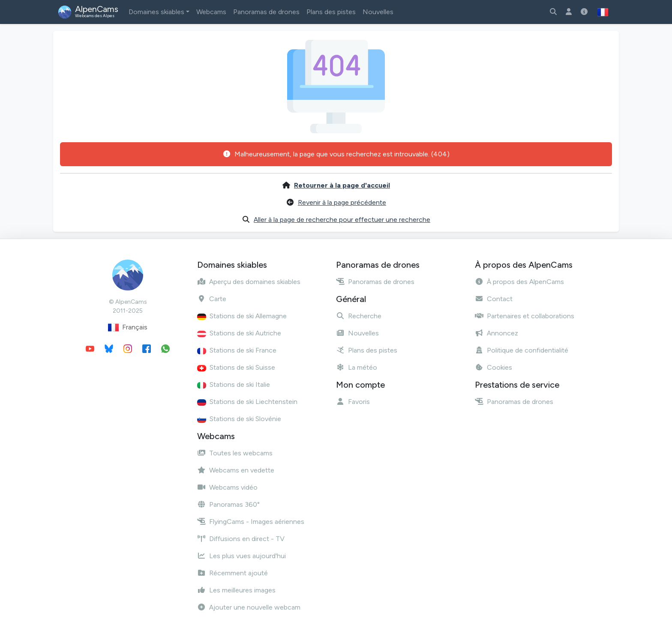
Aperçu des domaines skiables (249, 282)
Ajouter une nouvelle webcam (249, 607)
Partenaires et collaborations (525, 316)
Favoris (353, 402)
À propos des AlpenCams (519, 282)
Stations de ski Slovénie (239, 419)
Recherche (359, 316)
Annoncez (496, 333)
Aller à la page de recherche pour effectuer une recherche (342, 220)
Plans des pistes (331, 12)
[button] (603, 12)
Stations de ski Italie (234, 384)
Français (128, 327)
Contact (494, 299)
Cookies (493, 367)
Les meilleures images (236, 590)
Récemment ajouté (232, 573)
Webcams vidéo (227, 487)
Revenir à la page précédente (342, 202)
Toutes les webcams (235, 453)
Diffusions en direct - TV (241, 539)
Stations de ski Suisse (236, 367)
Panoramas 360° (228, 504)
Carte (212, 299)
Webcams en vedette (236, 470)
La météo (357, 367)
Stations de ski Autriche (239, 333)
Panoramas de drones (266, 12)
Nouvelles (378, 12)
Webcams (211, 12)
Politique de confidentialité (522, 350)
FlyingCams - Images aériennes (251, 522)
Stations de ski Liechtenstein (247, 402)
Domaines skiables (156, 12)
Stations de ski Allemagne (242, 316)
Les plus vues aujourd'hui (241, 556)
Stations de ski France (237, 350)
